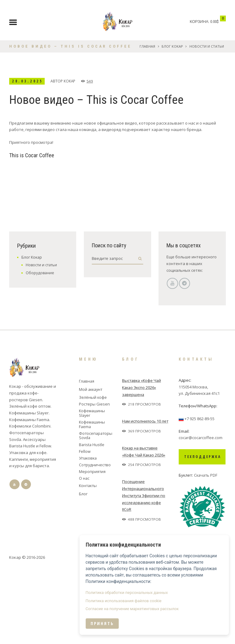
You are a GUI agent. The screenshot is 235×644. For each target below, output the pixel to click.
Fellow (85, 525)
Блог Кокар (172, 46)
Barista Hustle (92, 518)
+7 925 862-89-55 (200, 492)
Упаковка (88, 532)
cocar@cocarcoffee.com (201, 511)
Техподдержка (203, 530)
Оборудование (40, 346)
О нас (84, 552)
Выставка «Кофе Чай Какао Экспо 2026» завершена (142, 461)
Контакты (89, 559)
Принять (117, 626)
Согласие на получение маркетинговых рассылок (147, 612)
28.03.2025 (29, 81)
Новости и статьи (207, 46)
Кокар (72, 81)
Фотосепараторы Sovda (95, 509)
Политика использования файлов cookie (138, 604)
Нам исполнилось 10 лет (145, 495)
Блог (83, 568)
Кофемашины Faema (92, 498)
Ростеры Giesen (95, 478)
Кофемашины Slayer (92, 487)
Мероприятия (92, 545)
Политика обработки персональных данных (142, 596)
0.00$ (214, 22)
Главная (147, 46)
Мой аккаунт (91, 463)
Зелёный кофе (93, 471)
